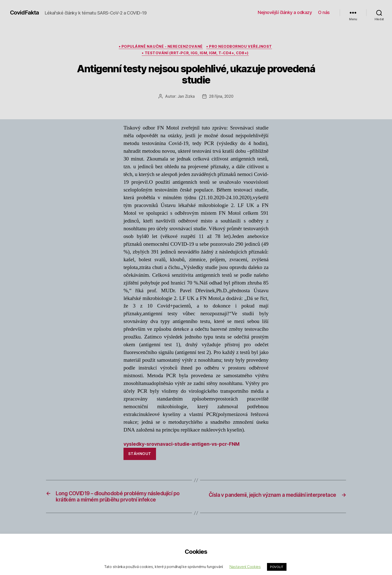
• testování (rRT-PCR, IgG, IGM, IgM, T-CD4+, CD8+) (196, 55)
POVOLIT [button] (277, 567)
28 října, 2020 (221, 98)
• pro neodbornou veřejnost (241, 47)
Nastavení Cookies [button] (245, 567)
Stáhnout (140, 456)
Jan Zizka (185, 98)
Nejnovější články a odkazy (285, 12)
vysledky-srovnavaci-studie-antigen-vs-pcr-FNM (187, 446)
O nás (324, 12)
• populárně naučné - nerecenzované (161, 47)
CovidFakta (25, 12)
